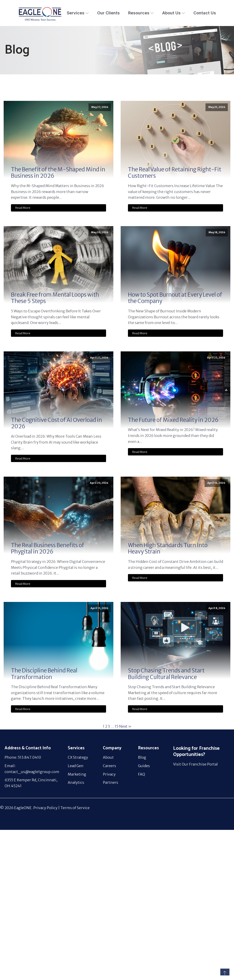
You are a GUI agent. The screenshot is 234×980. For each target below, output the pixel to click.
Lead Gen (76, 766)
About (108, 757)
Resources (141, 13)
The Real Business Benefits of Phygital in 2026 (48, 549)
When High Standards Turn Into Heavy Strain (168, 549)
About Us (174, 13)
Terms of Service (75, 808)
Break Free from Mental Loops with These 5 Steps (55, 298)
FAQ (142, 774)
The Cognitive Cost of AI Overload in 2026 (56, 423)
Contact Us (205, 13)
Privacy (109, 774)
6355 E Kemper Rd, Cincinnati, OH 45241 (31, 783)
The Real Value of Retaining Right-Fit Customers (175, 173)
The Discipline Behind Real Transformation (44, 674)
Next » (125, 726)
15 (117, 726)
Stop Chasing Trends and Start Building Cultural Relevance (166, 674)
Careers (109, 766)
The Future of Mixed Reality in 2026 (173, 420)
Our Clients (108, 13)
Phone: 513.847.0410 (23, 757)
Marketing (77, 774)
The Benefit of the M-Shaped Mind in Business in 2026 (58, 173)
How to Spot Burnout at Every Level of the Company (175, 298)
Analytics (76, 782)
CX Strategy (78, 757)
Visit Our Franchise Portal (195, 764)
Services (78, 13)
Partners (110, 782)
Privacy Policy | (47, 808)
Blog (142, 757)
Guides (144, 766)
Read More (23, 208)
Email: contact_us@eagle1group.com (32, 769)
